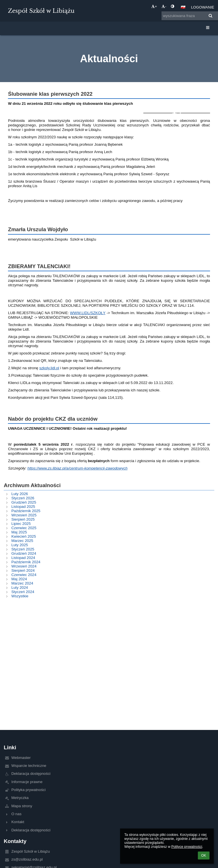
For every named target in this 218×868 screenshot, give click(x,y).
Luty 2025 (20, 545)
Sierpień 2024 (23, 570)
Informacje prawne (27, 782)
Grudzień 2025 (24, 502)
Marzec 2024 (22, 583)
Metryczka (20, 798)
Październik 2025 (26, 511)
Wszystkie (20, 596)
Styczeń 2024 (23, 592)
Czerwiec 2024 (24, 575)
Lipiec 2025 (21, 524)
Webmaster (21, 758)
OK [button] (204, 856)
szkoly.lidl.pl (49, 368)
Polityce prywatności (187, 847)
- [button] (164, 6)
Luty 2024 (20, 588)
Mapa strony (22, 806)
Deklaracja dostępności (31, 774)
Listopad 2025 (23, 507)
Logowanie (203, 7)
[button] (183, 7)
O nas (16, 814)
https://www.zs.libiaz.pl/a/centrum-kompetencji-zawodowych (77, 468)
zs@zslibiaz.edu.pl (27, 859)
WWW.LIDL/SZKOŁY (88, 313)
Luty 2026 (20, 494)
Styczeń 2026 (23, 498)
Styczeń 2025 (23, 549)
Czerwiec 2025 (24, 528)
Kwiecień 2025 (24, 536)
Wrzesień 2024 (24, 566)
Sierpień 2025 (23, 519)
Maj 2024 (19, 579)
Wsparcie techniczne (29, 766)
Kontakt (18, 822)
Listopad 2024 (23, 558)
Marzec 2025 (22, 541)
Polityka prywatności (29, 790)
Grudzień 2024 (24, 553)
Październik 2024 (26, 562)
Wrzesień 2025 (24, 515)
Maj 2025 (19, 532)
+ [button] (154, 6)
